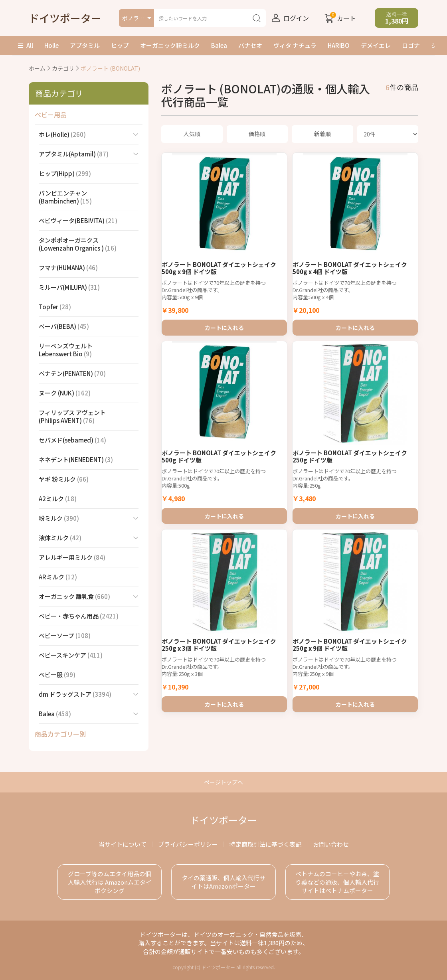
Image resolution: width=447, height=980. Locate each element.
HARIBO (339, 45)
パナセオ (250, 45)
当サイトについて (123, 844)
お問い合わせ (331, 844)
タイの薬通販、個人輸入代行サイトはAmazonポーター (223, 882)
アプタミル (85, 45)
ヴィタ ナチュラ (295, 45)
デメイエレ (376, 45)
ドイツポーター (65, 18)
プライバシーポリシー (188, 844)
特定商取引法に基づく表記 (265, 844)
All (26, 45)
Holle (51, 45)
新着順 (322, 134)
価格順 (257, 134)
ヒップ (120, 45)
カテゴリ (63, 68)
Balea (219, 45)
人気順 (192, 134)
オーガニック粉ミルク (170, 45)
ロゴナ (411, 45)
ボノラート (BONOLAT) (110, 68)
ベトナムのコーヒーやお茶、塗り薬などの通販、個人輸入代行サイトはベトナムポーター (337, 882)
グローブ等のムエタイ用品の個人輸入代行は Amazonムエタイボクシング (110, 882)
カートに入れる (224, 325)
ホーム (37, 68)
